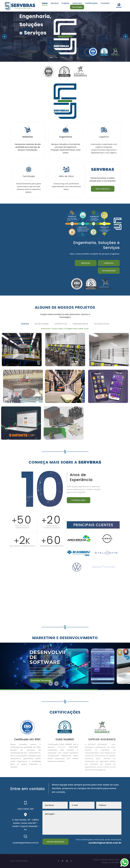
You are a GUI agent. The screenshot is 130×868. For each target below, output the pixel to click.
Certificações (91, 3)
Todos (25, 324)
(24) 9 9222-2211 (25, 809)
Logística (109, 263)
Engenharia (80, 324)
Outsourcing (53, 50)
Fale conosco (106, 189)
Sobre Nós (77, 3)
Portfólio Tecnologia (41, 680)
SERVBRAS (116, 862)
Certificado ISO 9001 (24, 739)
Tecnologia (77, 7)
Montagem (42, 324)
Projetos (66, 3)
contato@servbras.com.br (26, 843)
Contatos (105, 3)
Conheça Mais (79, 504)
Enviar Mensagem (55, 842)
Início (45, 3)
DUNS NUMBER (60, 739)
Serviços (55, 3)
